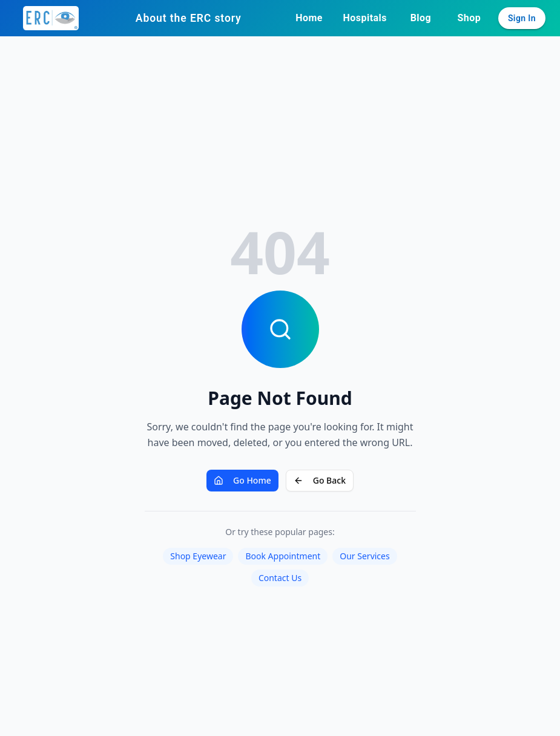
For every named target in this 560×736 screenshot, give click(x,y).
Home (309, 18)
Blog (421, 18)
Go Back (320, 480)
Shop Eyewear (198, 556)
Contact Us (280, 578)
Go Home (242, 480)
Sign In (522, 18)
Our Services (364, 556)
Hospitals (365, 18)
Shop (469, 18)
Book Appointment (283, 556)
